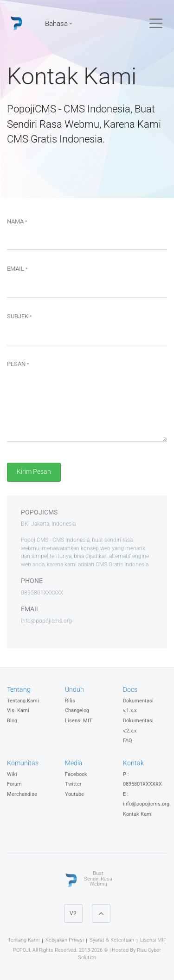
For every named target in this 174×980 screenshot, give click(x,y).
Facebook (76, 774)
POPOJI (22, 950)
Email (17, 269)
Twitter (73, 784)
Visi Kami (18, 710)
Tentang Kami (23, 701)
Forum (14, 784)
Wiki (12, 774)
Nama (17, 221)
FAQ (128, 741)
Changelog (77, 710)
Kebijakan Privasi (64, 940)
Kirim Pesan (34, 472)
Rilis (70, 701)
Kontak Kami (138, 814)
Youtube (74, 794)
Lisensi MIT (79, 721)
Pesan (18, 364)
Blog (12, 721)
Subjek (19, 316)
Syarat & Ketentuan (112, 940)
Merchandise (22, 794)
